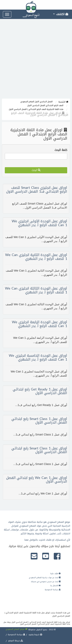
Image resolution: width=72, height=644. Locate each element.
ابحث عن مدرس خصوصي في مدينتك (46, 582)
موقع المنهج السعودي (17, 629)
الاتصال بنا (55, 586)
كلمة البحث (61, 150)
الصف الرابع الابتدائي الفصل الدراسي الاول (45, 105)
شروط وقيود (35, 635)
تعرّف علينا (55, 574)
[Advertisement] (36, 61)
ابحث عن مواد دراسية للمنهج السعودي (45, 578)
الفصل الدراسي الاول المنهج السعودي (36, 102)
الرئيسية (63, 102)
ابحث (36, 170)
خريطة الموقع (15, 641)
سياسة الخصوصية (53, 590)
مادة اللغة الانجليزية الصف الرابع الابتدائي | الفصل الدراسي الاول (36, 109)
